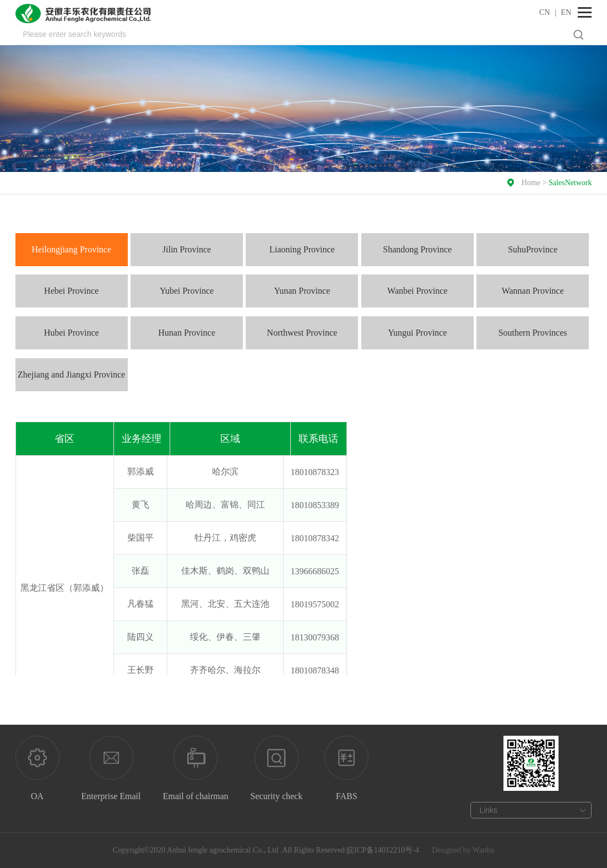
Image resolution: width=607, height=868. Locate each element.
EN (566, 12)
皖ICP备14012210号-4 (383, 850)
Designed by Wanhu (463, 850)
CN (544, 12)
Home (531, 183)
